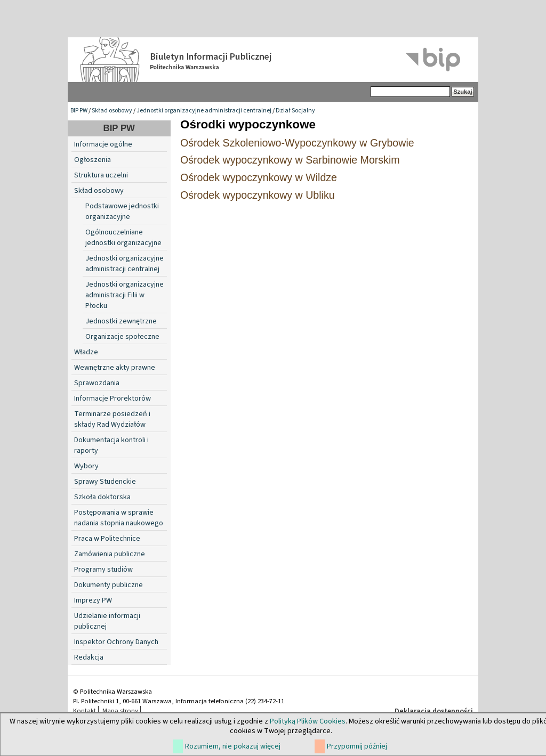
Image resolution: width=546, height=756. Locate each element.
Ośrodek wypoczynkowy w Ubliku (258, 195)
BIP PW (79, 111)
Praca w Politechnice (107, 539)
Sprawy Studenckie (105, 482)
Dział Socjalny (295, 111)
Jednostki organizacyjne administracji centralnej (204, 111)
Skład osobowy (112, 111)
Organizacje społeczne (122, 337)
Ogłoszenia (93, 160)
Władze (86, 352)
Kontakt (85, 711)
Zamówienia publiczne (110, 554)
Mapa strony (120, 711)
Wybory (86, 466)
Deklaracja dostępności (434, 711)
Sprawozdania (97, 383)
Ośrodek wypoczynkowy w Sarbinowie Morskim (290, 160)
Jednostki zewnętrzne (121, 321)
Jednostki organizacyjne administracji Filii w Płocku (125, 295)
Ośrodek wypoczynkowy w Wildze (259, 177)
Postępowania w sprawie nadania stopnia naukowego (119, 518)
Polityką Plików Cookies (308, 721)
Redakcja (89, 657)
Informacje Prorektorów (113, 399)
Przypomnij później (357, 746)
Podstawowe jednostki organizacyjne (122, 212)
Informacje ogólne (103, 144)
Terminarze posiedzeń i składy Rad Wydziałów (112, 419)
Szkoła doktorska (102, 497)
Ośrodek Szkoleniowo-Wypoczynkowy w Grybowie (297, 143)
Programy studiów (103, 570)
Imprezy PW (93, 600)
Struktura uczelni (101, 175)
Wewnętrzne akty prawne (115, 368)
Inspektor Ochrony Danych (116, 642)
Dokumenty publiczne (109, 585)
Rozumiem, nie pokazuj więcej (233, 746)
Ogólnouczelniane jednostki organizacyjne (123, 238)
